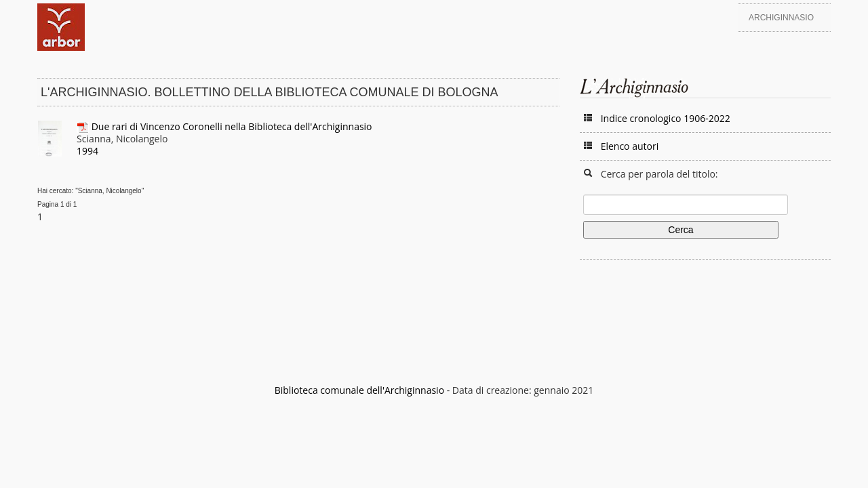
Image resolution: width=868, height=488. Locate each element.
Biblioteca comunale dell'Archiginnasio (359, 390)
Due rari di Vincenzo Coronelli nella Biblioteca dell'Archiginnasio (232, 126)
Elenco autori (630, 146)
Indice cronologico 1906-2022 (666, 118)
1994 (87, 151)
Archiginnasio (781, 18)
